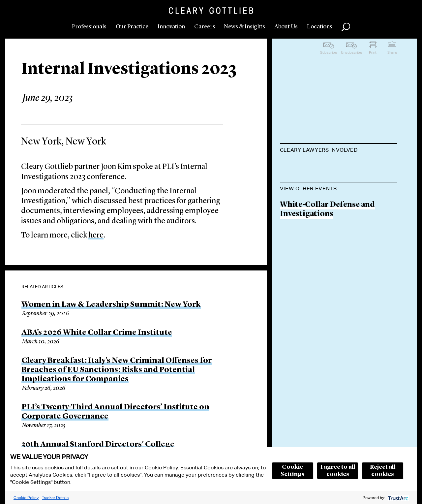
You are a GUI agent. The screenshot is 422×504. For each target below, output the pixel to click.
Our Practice (132, 27)
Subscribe (329, 52)
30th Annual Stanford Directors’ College (98, 445)
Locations (320, 27)
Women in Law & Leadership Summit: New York (111, 305)
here (96, 236)
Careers (205, 27)
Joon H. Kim (302, 166)
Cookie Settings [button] (292, 471)
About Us (286, 27)
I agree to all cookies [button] (338, 471)
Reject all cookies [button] (383, 471)
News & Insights (244, 27)
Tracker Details (55, 498)
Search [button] (346, 27)
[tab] (339, 151)
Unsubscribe (351, 52)
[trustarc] (397, 498)
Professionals (89, 27)
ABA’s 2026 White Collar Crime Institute (97, 333)
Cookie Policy (26, 498)
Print (373, 52)
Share (392, 52)
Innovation (171, 27)
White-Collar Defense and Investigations (327, 242)
